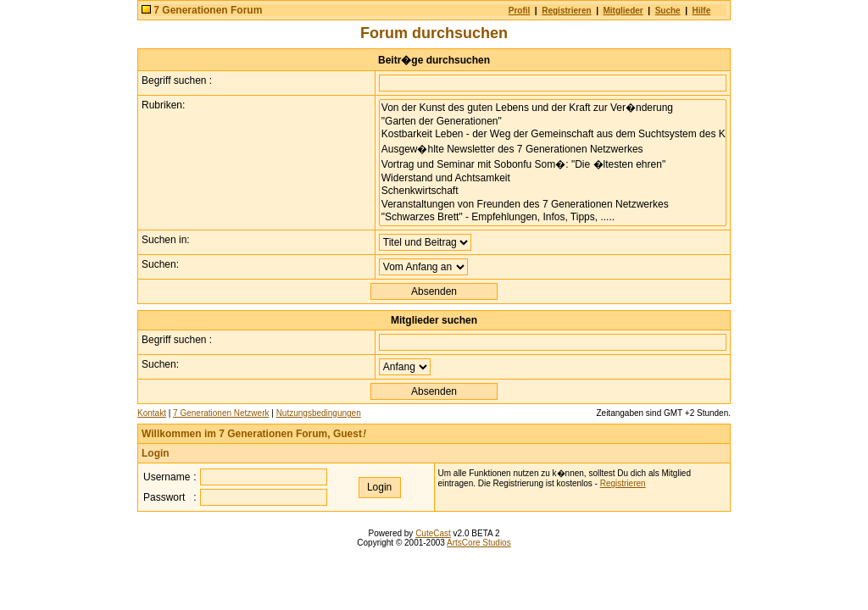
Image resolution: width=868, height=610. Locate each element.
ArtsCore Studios (479, 543)
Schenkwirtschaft (553, 191)
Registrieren (566, 11)
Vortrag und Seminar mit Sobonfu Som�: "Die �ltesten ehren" (553, 164)
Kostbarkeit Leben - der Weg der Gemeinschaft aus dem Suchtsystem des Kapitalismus (553, 134)
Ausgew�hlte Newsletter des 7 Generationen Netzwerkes (553, 149)
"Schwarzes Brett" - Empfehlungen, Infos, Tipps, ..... (553, 217)
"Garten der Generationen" (553, 122)
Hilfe (702, 11)
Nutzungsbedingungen (319, 413)
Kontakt (152, 413)
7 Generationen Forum (208, 10)
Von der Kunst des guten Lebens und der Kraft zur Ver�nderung (553, 108)
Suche (668, 11)
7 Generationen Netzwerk (221, 413)
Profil (520, 11)
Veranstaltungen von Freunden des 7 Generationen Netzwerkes (553, 205)
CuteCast (433, 533)
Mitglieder (623, 11)
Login (156, 453)
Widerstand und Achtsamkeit (553, 178)
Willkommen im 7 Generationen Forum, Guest (254, 434)
